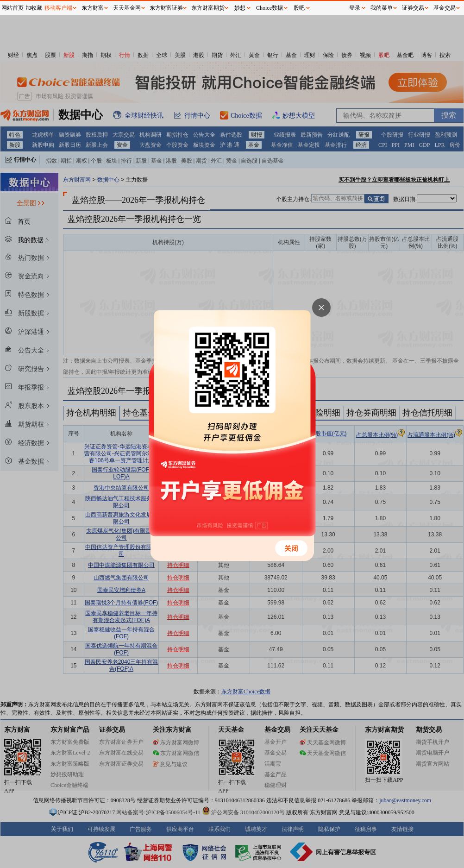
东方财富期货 (208, 8)
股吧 (299, 8)
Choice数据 (270, 8)
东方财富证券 (166, 8)
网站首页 (13, 8)
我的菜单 (382, 8)
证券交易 (413, 8)
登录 (355, 8)
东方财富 (93, 8)
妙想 (240, 8)
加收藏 (34, 8)
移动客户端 (58, 8)
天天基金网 (127, 8)
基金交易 (445, 8)
